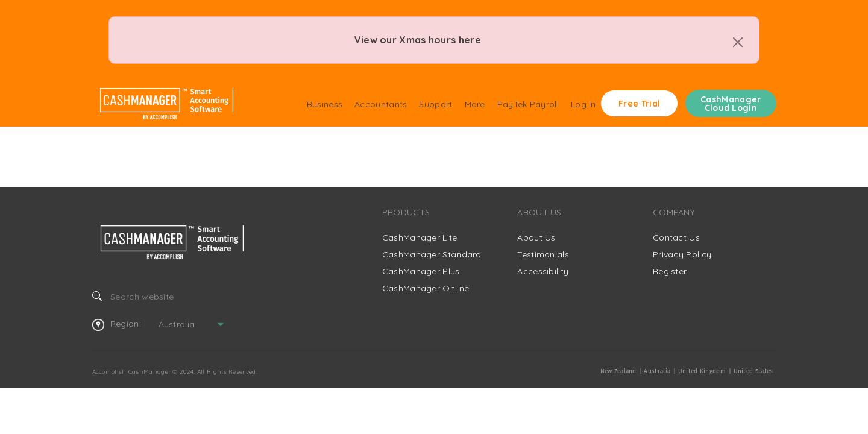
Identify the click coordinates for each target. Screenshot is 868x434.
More (475, 104)
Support (436, 104)
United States (753, 371)
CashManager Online (426, 288)
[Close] (738, 42)
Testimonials (543, 254)
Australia (657, 371)
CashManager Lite (420, 237)
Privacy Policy (682, 254)
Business (325, 104)
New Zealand (618, 371)
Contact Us (676, 237)
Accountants (381, 104)
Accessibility (543, 271)
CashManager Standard (432, 254)
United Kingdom (702, 371)
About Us (536, 237)
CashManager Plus (421, 271)
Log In (583, 104)
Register (670, 271)
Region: (117, 324)
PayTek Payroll (528, 104)
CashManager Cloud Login (731, 104)
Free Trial (639, 104)
